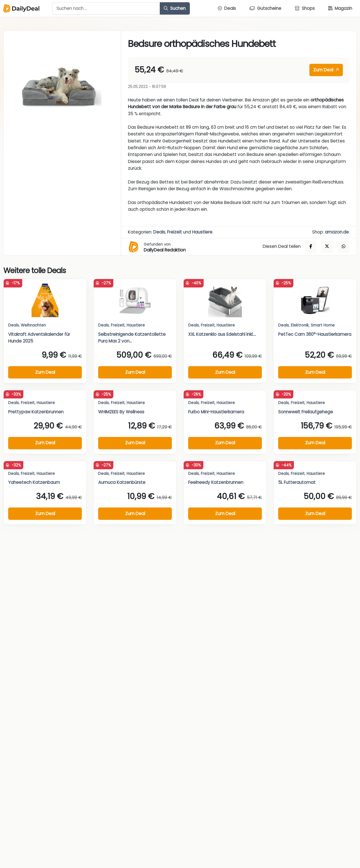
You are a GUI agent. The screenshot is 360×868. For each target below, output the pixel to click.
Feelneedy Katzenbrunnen (216, 482)
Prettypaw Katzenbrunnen (36, 412)
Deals (159, 232)
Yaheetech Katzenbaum (34, 482)
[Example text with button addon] (106, 8)
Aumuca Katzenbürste (122, 482)
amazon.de (337, 232)
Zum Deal (326, 70)
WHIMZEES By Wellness (121, 412)
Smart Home (323, 325)
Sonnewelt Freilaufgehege (306, 412)
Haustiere (202, 232)
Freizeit (175, 232)
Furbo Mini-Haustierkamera (216, 412)
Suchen (175, 8)
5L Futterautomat (297, 482)
